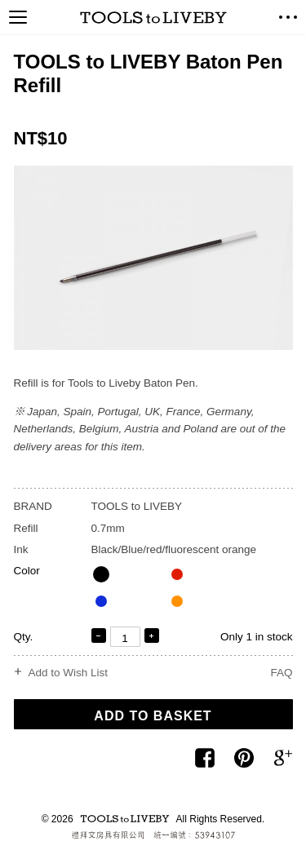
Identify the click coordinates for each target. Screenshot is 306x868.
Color (27, 571)
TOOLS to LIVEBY (153, 18)
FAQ (281, 673)
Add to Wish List (69, 673)
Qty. (24, 637)
